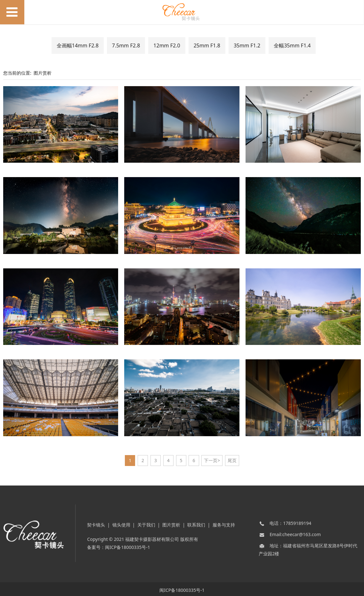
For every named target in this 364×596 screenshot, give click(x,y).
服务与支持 (224, 523)
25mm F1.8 (207, 45)
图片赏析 (43, 73)
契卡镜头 (96, 523)
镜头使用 (121, 523)
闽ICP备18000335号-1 (128, 545)
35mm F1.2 (247, 45)
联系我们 (196, 523)
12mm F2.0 (167, 45)
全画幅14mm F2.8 (78, 45)
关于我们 (146, 523)
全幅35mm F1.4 (292, 45)
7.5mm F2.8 (126, 45)
